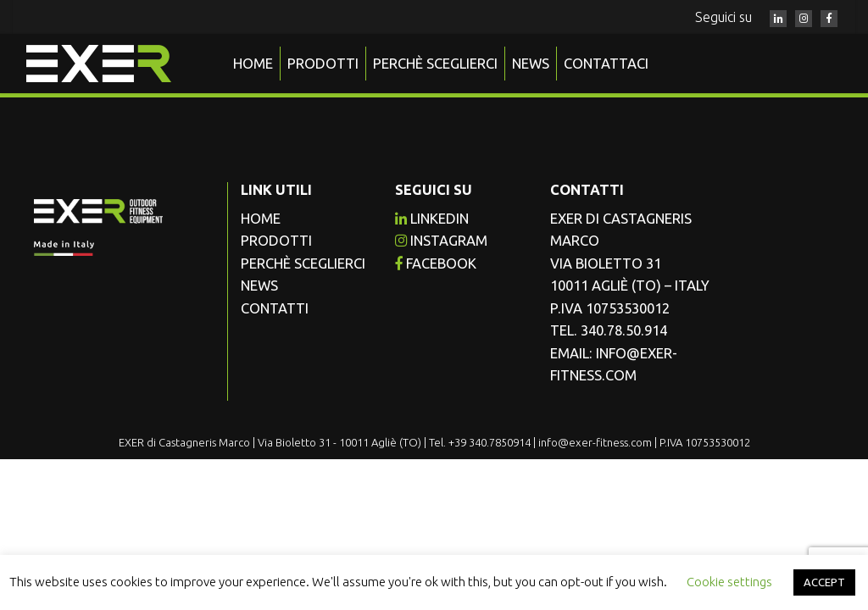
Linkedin (432, 219)
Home (253, 64)
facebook (436, 263)
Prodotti (323, 64)
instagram (441, 241)
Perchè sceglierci (435, 64)
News (531, 64)
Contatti (275, 308)
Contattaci (606, 64)
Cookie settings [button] (729, 582)
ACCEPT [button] (824, 582)
